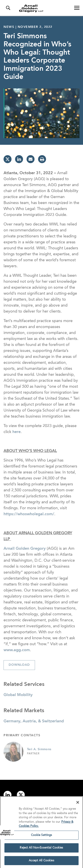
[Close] (78, 803)
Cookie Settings (42, 836)
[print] (42, 159)
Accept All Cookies (41, 862)
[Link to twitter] (21, 795)
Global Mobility (18, 695)
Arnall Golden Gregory (25, 549)
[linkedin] (19, 159)
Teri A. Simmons (39, 749)
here (16, 432)
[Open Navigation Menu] (77, 8)
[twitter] (8, 159)
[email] (31, 159)
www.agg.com (17, 650)
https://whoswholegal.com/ (29, 514)
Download (19, 665)
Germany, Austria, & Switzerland (34, 721)
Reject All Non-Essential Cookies (41, 849)
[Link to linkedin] (8, 795)
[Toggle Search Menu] (8, 8)
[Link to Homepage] (43, 8)
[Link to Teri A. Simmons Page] (14, 752)
